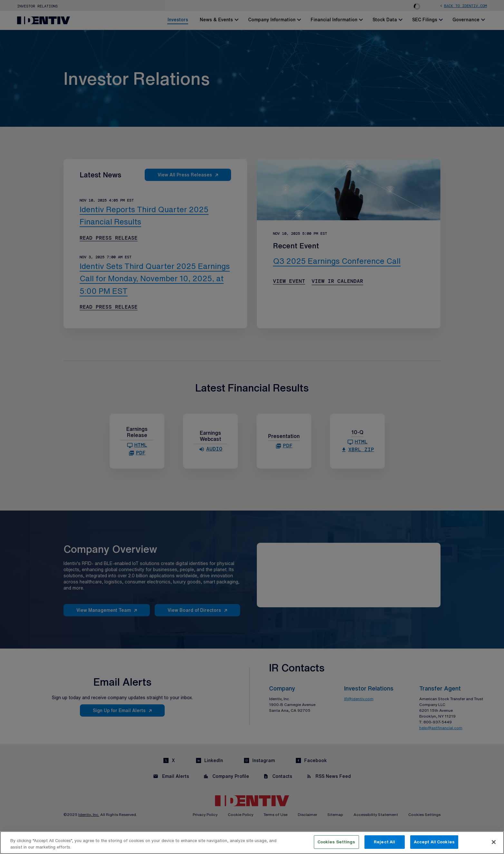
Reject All (384, 842)
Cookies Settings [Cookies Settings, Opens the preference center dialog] (336, 842)
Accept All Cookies (434, 842)
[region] (252, 843)
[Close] (494, 842)
